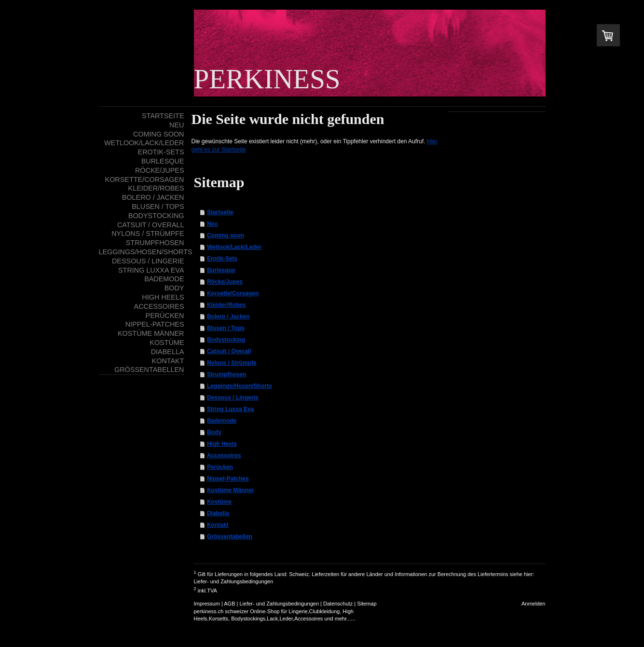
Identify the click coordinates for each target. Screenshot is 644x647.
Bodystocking (226, 340)
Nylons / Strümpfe (232, 363)
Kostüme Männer (230, 490)
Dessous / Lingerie (233, 398)
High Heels (222, 444)
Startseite (220, 212)
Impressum (207, 604)
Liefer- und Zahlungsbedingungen (234, 581)
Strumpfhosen (226, 374)
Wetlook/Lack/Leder (234, 247)
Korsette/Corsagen (233, 293)
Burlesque (221, 270)
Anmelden (534, 604)
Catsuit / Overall (229, 351)
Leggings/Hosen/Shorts (240, 386)
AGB (229, 604)
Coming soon (226, 235)
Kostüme (219, 502)
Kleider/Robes (226, 305)
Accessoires (224, 455)
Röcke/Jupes (225, 282)
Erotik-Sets (222, 259)
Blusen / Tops (226, 328)
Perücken (220, 467)
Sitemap (367, 604)
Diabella (218, 513)
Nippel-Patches (228, 479)
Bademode (222, 421)
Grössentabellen (230, 537)
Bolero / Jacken (228, 317)
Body (214, 432)
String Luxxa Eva (230, 409)
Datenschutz (338, 604)
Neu (212, 224)
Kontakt (218, 525)
